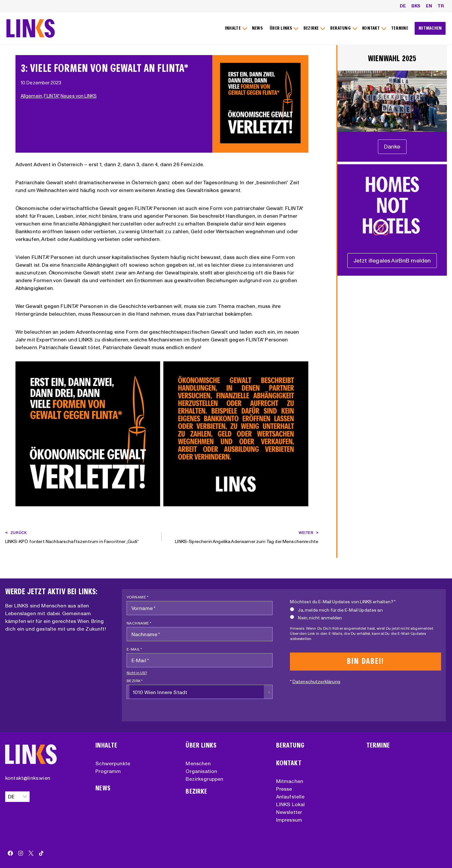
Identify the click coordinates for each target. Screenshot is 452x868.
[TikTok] (41, 853)
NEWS (257, 28)
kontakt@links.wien (28, 778)
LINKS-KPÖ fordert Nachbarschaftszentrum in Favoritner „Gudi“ (81, 537)
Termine (378, 745)
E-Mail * (135, 649)
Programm (108, 771)
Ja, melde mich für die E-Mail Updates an (336, 610)
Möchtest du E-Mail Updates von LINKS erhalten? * (343, 602)
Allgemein (31, 96)
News (103, 788)
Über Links (201, 745)
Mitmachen (290, 781)
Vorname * (138, 597)
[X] (31, 853)
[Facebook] (10, 853)
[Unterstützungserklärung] (392, 147)
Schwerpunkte (113, 763)
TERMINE (400, 28)
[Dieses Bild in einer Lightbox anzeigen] (88, 434)
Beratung (290, 745)
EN (429, 6)
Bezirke (196, 792)
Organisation (201, 771)
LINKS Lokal (291, 804)
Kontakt (289, 763)
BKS (416, 6)
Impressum (289, 820)
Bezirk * (135, 681)
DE (403, 6)
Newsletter (289, 812)
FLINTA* (51, 96)
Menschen (198, 763)
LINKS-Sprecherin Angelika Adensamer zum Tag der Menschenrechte (242, 537)
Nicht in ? (137, 673)
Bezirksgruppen (204, 779)
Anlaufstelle (290, 796)
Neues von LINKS (79, 96)
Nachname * (139, 623)
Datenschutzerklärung (316, 682)
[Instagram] (21, 853)
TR (441, 6)
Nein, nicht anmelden (316, 618)
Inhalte (106, 745)
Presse (284, 789)
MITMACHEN (430, 28)
